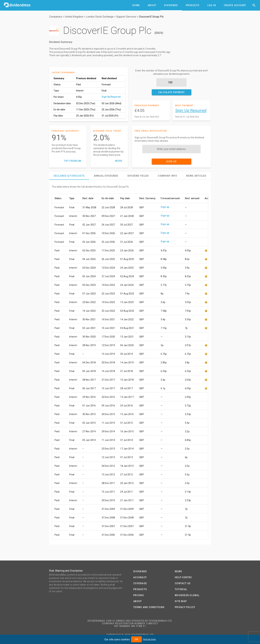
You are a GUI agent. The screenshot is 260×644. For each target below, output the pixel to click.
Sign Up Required (111, 97)
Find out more (149, 639)
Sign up (165, 207)
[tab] (136, 5)
